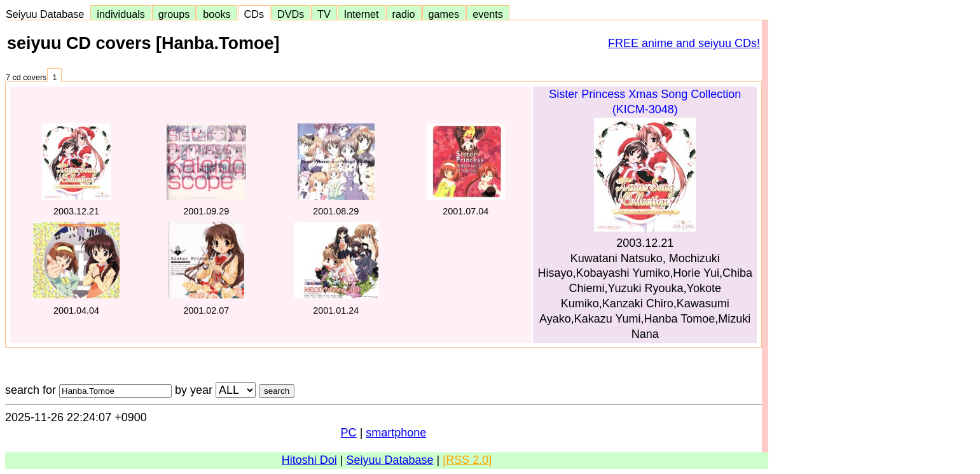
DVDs (291, 14)
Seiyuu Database (48, 14)
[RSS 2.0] (467, 460)
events (488, 14)
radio (404, 14)
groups (174, 14)
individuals (121, 14)
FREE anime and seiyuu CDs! (684, 43)
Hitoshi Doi (309, 460)
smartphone (396, 433)
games (444, 14)
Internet (362, 14)
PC (349, 433)
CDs (254, 14)
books (217, 14)
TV (324, 14)
